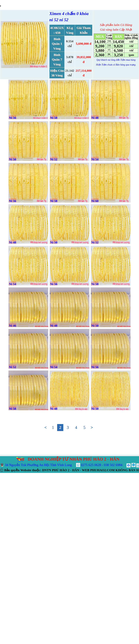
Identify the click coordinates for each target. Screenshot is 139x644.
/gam (131, 55)
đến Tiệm (121, 60)
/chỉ (131, 42)
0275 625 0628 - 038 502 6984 (102, 465)
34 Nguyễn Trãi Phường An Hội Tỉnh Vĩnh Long (38, 465)
